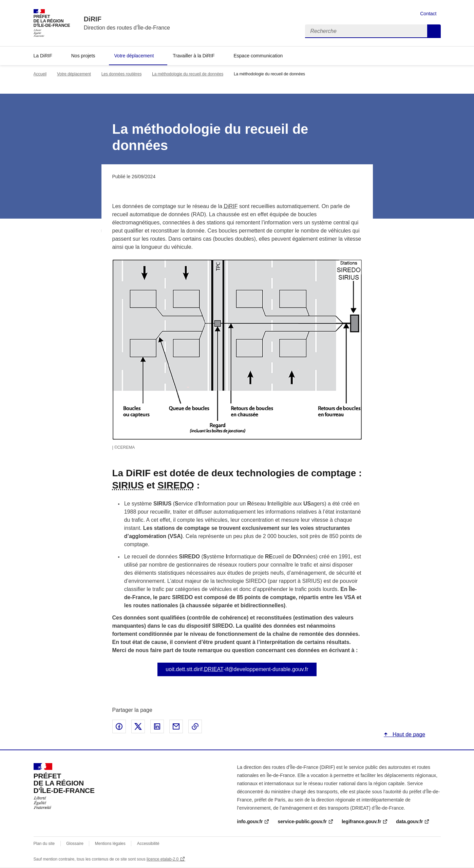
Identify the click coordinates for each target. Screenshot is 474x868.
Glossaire (75, 844)
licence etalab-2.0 (163, 859)
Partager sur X (138, 726)
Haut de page (408, 734)
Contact (428, 14)
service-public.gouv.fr (302, 821)
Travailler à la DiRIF (194, 56)
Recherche (434, 31)
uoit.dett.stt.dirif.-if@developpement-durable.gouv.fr (237, 669)
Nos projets (83, 56)
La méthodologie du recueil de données (188, 74)
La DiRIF (43, 56)
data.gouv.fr (409, 821)
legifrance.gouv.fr (361, 821)
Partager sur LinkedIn (157, 726)
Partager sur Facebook (119, 726)
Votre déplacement (134, 56)
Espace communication (258, 56)
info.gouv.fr (250, 821)
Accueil (40, 74)
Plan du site (44, 844)
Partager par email (176, 726)
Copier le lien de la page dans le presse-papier (195, 726)
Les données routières (122, 74)
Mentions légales (110, 844)
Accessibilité (148, 844)
